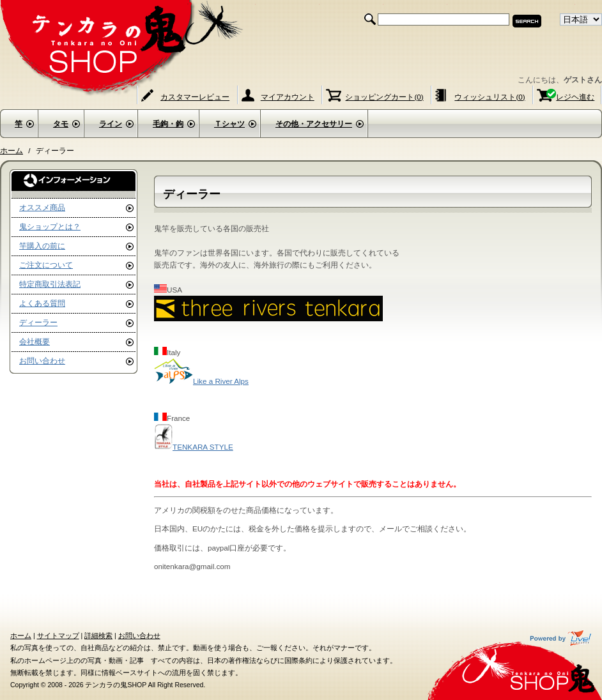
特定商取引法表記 (50, 284)
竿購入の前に (42, 246)
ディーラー (38, 322)
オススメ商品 (42, 207)
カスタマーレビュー (195, 97)
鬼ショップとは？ (50, 226)
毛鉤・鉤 (168, 124)
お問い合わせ (42, 361)
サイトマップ (58, 635)
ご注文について (46, 265)
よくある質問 (42, 303)
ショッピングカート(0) (384, 97)
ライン (111, 124)
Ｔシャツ (229, 124)
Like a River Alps (201, 381)
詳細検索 (98, 635)
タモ (61, 124)
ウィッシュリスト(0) (490, 97)
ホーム (12, 150)
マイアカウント (288, 97)
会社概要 (35, 341)
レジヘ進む (575, 97)
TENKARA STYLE (194, 447)
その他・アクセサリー (314, 124)
